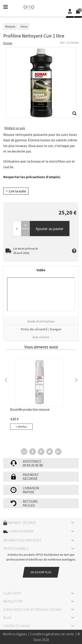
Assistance (32, 461)
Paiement (31, 475)
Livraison (31, 488)
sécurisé (30, 479)
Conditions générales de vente (52, 634)
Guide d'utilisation (41, 321)
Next (76, 380)
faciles (29, 505)
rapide (29, 492)
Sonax (8, 43)
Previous (6, 380)
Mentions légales (15, 634)
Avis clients (41, 337)
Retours (30, 501)
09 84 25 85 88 (33, 465)
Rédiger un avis (15, 128)
